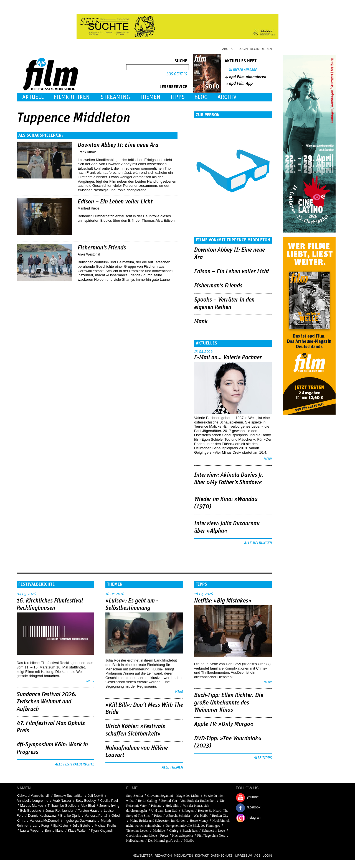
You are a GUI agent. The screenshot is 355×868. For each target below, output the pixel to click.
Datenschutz (221, 856)
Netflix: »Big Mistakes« (223, 601)
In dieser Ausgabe (243, 70)
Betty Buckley (86, 801)
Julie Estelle (82, 826)
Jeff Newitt (95, 796)
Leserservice (173, 87)
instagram (254, 818)
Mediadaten (183, 856)
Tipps (177, 97)
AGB (257, 856)
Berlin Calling (147, 801)
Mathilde (159, 831)
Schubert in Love (213, 831)
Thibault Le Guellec (62, 806)
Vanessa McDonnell (44, 821)
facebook (254, 807)
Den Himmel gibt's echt (164, 841)
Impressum (244, 856)
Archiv (227, 97)
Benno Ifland (54, 831)
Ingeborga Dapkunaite (80, 821)
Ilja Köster (61, 826)
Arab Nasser (62, 801)
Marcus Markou (32, 806)
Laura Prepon (30, 831)
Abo (225, 49)
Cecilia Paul (109, 801)
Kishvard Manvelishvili (33, 796)
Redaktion (163, 856)
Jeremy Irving (109, 806)
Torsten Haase (89, 811)
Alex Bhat (88, 806)
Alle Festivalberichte (75, 764)
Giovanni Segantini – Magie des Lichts (173, 796)
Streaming (115, 97)
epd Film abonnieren (248, 77)
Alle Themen (172, 767)
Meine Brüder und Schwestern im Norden (158, 821)
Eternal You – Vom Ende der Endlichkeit (188, 801)
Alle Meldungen (258, 543)
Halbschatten (135, 841)
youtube (253, 797)
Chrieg (174, 831)
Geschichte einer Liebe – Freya (147, 836)
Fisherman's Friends (102, 248)
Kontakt (202, 856)
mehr (268, 459)
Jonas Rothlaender (59, 811)
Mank (201, 321)
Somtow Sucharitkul (69, 796)
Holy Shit (172, 806)
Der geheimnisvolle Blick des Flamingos (193, 826)
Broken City (220, 816)
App (234, 49)
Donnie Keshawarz (42, 816)
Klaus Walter (77, 831)
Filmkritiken (72, 97)
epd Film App (241, 83)
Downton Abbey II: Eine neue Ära (118, 145)
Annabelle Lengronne (32, 801)
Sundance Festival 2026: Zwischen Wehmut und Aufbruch (47, 702)
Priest (158, 816)
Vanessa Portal (96, 816)
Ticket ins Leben (137, 831)
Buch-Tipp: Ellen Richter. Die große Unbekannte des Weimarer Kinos (229, 703)
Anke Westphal (89, 254)
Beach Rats (190, 831)
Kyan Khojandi (102, 831)
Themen (150, 97)
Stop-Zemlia (135, 796)
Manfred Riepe (89, 208)
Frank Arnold (87, 152)
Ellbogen (188, 811)
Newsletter (143, 856)
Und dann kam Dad (164, 811)
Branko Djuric (70, 816)
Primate (156, 806)
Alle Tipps (263, 758)
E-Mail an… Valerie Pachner (228, 358)
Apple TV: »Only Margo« (224, 724)
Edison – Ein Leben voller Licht (115, 202)
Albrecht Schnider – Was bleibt (187, 816)
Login (243, 49)
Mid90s (189, 841)
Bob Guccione (31, 811)
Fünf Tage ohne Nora (211, 836)
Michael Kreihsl (106, 826)
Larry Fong (41, 826)
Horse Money (199, 821)
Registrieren (261, 49)
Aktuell (33, 97)
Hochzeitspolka (183, 836)
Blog (201, 97)
